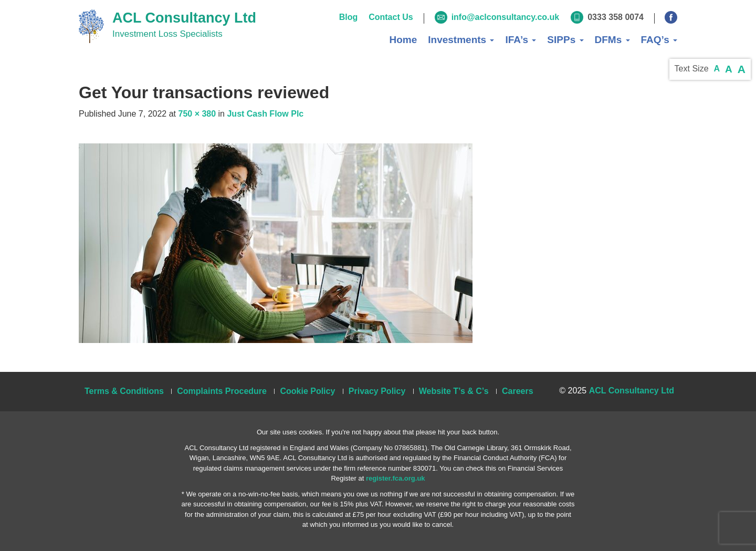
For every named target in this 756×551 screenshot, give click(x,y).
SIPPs (565, 40)
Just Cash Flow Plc (265, 114)
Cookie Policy (307, 391)
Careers (518, 391)
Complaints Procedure (222, 391)
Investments (461, 40)
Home (403, 40)
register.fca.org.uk (396, 478)
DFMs (612, 40)
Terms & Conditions (124, 391)
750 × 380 (197, 114)
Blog (349, 17)
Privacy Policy (377, 391)
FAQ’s (659, 40)
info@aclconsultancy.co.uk (506, 17)
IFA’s (521, 40)
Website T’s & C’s (454, 391)
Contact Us (391, 17)
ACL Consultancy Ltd (184, 18)
